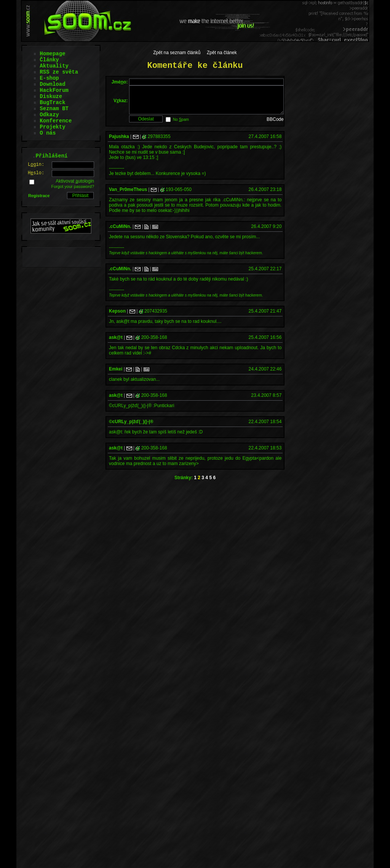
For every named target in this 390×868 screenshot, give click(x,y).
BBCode (275, 125)
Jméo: (120, 82)
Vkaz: (121, 103)
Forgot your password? (73, 186)
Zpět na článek (222, 53)
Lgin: (36, 165)
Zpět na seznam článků (177, 53)
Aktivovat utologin (75, 181)
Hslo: (36, 173)
